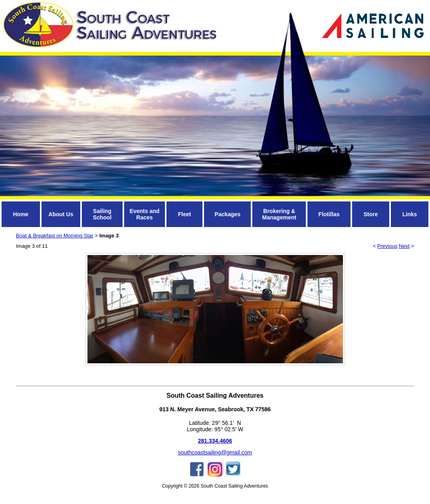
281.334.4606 (215, 441)
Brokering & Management (279, 214)
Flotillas (329, 214)
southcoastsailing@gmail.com (215, 452)
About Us (61, 214)
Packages (228, 214)
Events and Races (145, 214)
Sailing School (102, 214)
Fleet (185, 214)
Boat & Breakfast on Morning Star (55, 236)
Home (21, 214)
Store (371, 214)
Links (410, 214)
